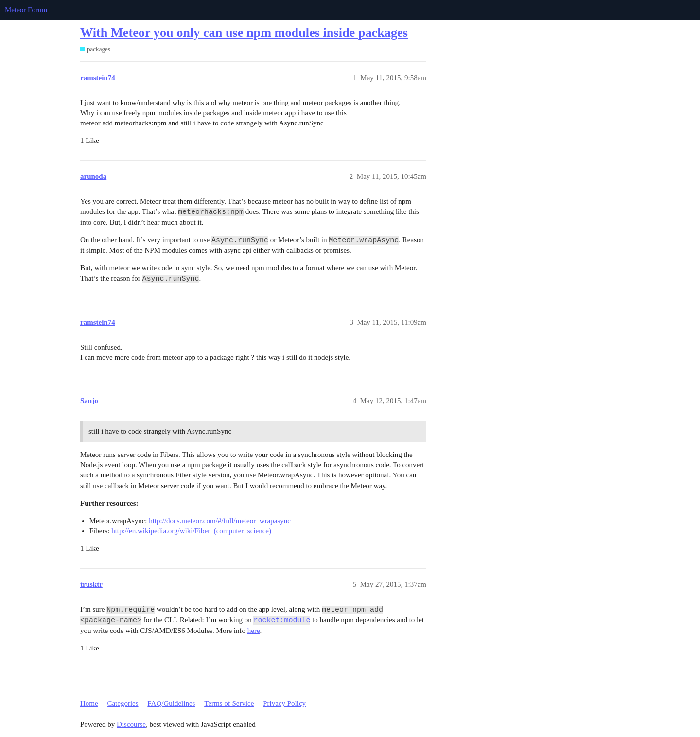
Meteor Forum (26, 10)
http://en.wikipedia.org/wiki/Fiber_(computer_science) (191, 531)
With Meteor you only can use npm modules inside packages (244, 33)
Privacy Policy (284, 703)
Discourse (131, 724)
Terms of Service (229, 703)
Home (89, 703)
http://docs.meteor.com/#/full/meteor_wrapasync (220, 521)
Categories (122, 703)
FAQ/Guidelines (171, 703)
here (254, 631)
